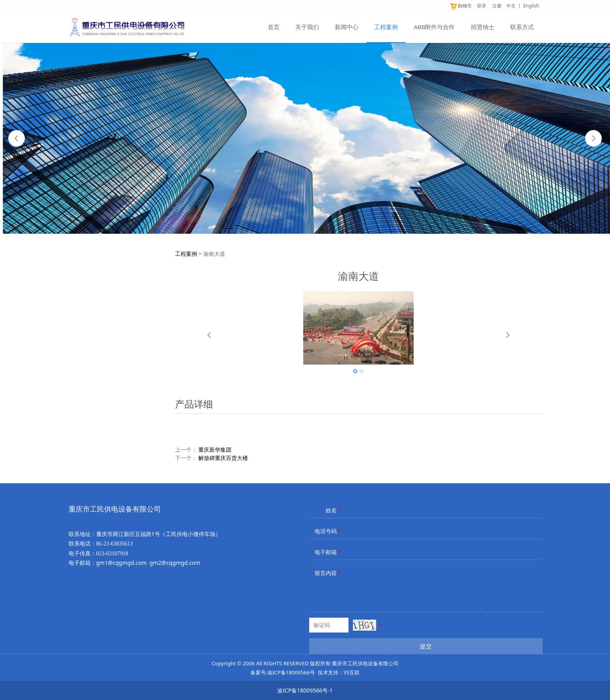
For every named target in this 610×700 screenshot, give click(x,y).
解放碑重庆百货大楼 (223, 458)
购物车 (461, 6)
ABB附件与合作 (434, 27)
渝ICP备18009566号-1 (305, 690)
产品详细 (194, 404)
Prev (17, 138)
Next (593, 138)
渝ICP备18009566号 (291, 672)
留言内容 (328, 573)
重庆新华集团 (215, 450)
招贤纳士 (483, 27)
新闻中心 (347, 27)
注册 (497, 6)
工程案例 (386, 27)
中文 (511, 6)
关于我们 (307, 27)
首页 (274, 27)
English (531, 6)
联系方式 (522, 27)
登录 (481, 6)
